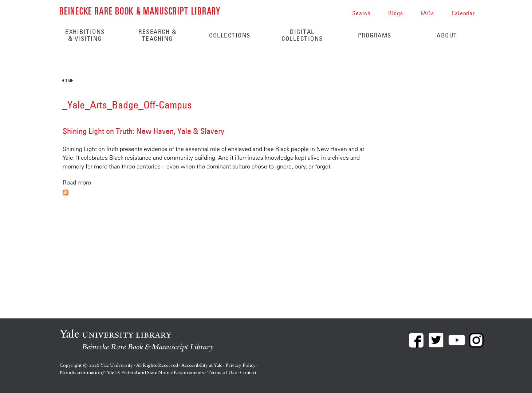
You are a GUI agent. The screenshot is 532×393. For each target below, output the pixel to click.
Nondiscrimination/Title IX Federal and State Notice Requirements (132, 372)
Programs (375, 35)
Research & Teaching (157, 35)
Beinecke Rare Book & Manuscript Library (140, 10)
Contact (248, 372)
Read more (77, 182)
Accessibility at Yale (202, 365)
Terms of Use (222, 372)
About (447, 35)
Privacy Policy (241, 365)
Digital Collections (302, 35)
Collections (230, 35)
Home (67, 80)
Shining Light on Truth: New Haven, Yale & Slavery (143, 131)
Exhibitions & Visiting (85, 35)
